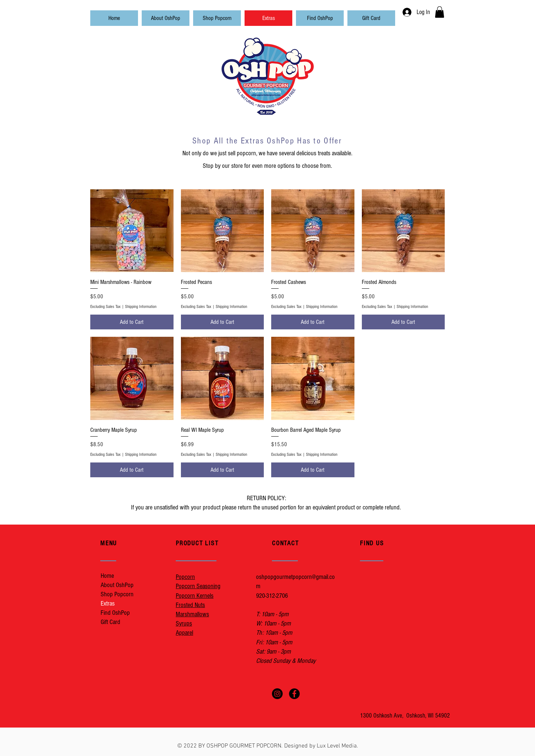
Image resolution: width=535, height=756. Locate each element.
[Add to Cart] (132, 322)
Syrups (184, 623)
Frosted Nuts (190, 605)
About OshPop (117, 585)
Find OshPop (115, 613)
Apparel (184, 633)
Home (107, 576)
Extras (108, 604)
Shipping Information (141, 307)
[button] (440, 12)
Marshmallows (192, 614)
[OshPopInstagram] (277, 694)
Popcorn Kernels (195, 596)
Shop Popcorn (117, 594)
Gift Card (110, 622)
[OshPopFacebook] (294, 694)
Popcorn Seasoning (198, 586)
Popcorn (185, 577)
